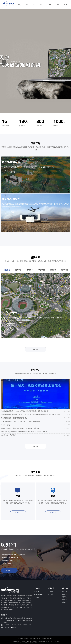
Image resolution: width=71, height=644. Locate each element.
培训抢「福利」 (6, 425)
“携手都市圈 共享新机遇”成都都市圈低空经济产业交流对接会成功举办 (24, 432)
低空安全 (7, 270)
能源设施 (64, 270)
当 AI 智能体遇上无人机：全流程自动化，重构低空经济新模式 (21, 421)
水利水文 (30, 270)
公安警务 (18, 270)
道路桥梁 (53, 270)
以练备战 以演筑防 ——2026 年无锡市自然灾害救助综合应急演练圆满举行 (25, 411)
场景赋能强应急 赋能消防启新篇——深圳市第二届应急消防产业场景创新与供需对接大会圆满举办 (32, 415)
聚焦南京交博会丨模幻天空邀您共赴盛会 (14, 418)
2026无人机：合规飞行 (8, 435)
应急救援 (41, 270)
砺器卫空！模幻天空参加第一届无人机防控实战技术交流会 (20, 428)
